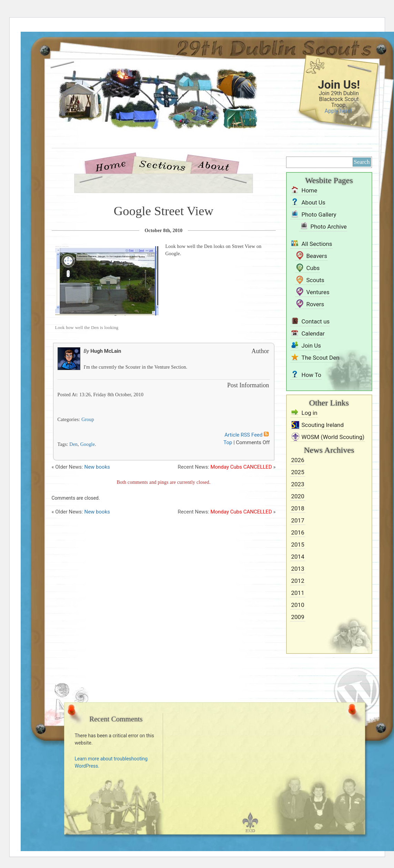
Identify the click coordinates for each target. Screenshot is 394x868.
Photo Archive (329, 227)
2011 (298, 593)
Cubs (313, 268)
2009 (298, 617)
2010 (298, 605)
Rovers (315, 304)
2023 (298, 484)
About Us (213, 165)
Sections (162, 165)
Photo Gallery (319, 214)
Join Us (311, 346)
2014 (298, 557)
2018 (298, 508)
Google (88, 444)
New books (97, 467)
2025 (298, 472)
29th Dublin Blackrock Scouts (147, 111)
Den (73, 444)
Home (113, 165)
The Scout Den (321, 358)
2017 (298, 520)
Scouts (315, 280)
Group (88, 420)
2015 (298, 545)
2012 (298, 581)
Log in (310, 413)
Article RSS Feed (247, 435)
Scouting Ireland (323, 425)
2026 (298, 460)
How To (312, 375)
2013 (298, 569)
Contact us (316, 321)
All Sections (317, 244)
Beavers (317, 256)
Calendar (313, 333)
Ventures (318, 292)
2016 (298, 532)
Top (228, 442)
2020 (298, 496)
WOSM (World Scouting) (333, 437)
